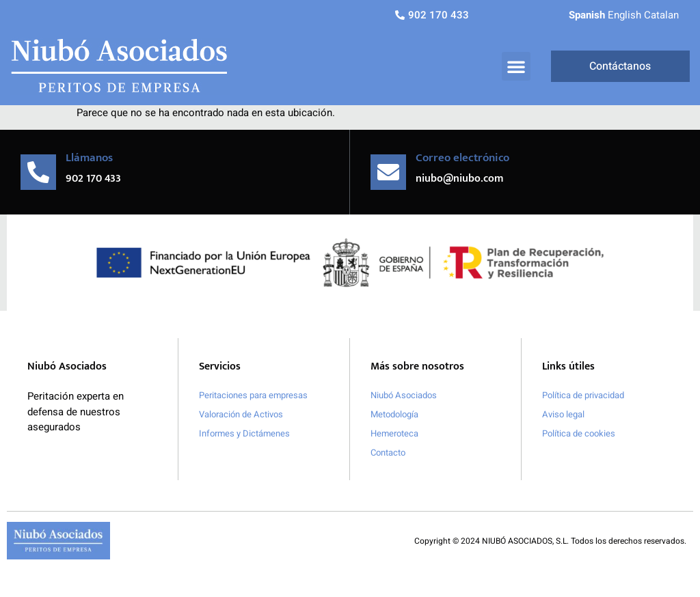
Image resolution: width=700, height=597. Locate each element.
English (624, 15)
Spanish (587, 15)
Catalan (661, 15)
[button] (516, 66)
